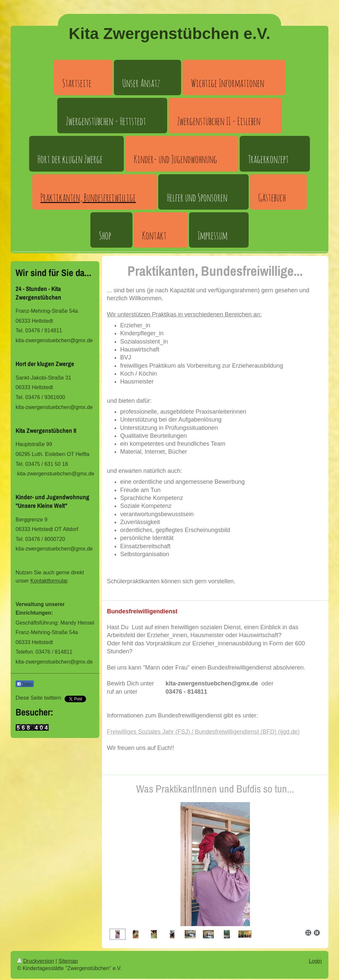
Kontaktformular (49, 581)
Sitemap (68, 961)
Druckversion (36, 961)
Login (315, 961)
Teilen (25, 684)
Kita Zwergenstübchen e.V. (169, 34)
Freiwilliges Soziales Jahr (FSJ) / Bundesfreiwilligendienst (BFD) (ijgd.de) (203, 732)
